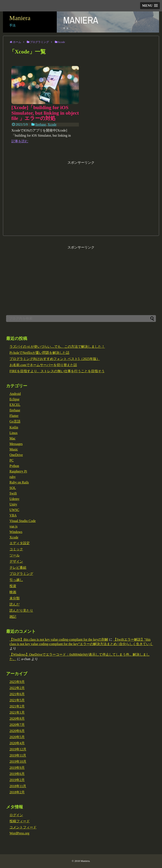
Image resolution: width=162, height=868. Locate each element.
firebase (41, 124)
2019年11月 (18, 755)
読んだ (15, 604)
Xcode (52, 124)
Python (14, 466)
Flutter (14, 416)
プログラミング (21, 574)
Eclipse (14, 399)
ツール (15, 555)
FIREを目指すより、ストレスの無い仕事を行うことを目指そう (57, 371)
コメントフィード (23, 827)
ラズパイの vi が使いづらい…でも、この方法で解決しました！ (57, 347)
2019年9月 (17, 768)
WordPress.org (19, 833)
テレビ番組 (18, 568)
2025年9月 (17, 682)
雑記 (13, 617)
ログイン (16, 815)
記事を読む (20, 141)
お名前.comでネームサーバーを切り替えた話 (43, 365)
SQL (13, 488)
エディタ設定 (20, 543)
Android (15, 394)
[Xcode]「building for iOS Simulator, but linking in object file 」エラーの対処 (45, 113)
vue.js (13, 526)
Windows (16, 532)
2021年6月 (17, 694)
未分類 (15, 598)
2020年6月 (17, 731)
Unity (13, 504)
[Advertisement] (81, 195)
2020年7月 (17, 725)
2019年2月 (17, 780)
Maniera (20, 18)
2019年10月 (18, 762)
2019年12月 (18, 749)
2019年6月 (17, 774)
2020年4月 (17, 743)
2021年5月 (17, 700)
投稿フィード (20, 821)
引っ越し (16, 580)
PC (12, 460)
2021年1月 (17, 712)
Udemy (14, 499)
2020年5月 (17, 737)
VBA (13, 515)
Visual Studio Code (23, 521)
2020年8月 (17, 719)
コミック (16, 549)
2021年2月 (17, 706)
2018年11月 (18, 786)
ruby (13, 477)
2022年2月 (17, 688)
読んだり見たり (21, 610)
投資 (13, 586)
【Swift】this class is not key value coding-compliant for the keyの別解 (59, 639)
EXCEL (15, 405)
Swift (13, 493)
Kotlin (14, 427)
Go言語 (15, 421)
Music (14, 449)
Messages (16, 444)
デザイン (16, 561)
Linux (13, 433)
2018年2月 (17, 792)
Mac (12, 438)
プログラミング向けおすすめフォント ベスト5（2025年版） (55, 359)
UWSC (14, 510)
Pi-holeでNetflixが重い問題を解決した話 (39, 353)
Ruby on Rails (19, 482)
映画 (13, 592)
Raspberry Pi (18, 471)
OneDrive (16, 455)
